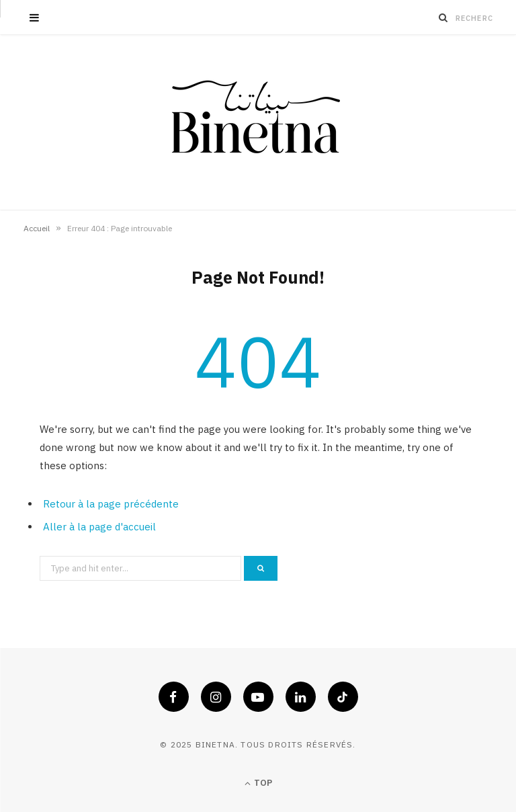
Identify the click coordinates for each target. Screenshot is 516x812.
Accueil (37, 228)
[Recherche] (443, 17)
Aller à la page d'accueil (99, 527)
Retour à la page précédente (111, 504)
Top (258, 783)
